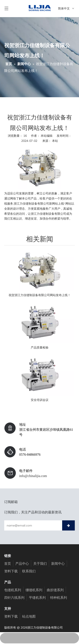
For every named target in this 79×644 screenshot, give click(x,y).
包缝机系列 (13, 590)
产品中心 (22, 563)
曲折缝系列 (55, 590)
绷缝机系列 (34, 590)
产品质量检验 (40, 347)
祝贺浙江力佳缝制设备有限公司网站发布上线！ (40, 295)
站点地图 (29, 616)
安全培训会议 (40, 400)
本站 (55, 141)
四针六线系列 (14, 598)
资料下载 (11, 571)
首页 (8, 563)
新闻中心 (58, 563)
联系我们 (29, 571)
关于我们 (40, 563)
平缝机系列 (37, 598)
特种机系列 (59, 598)
